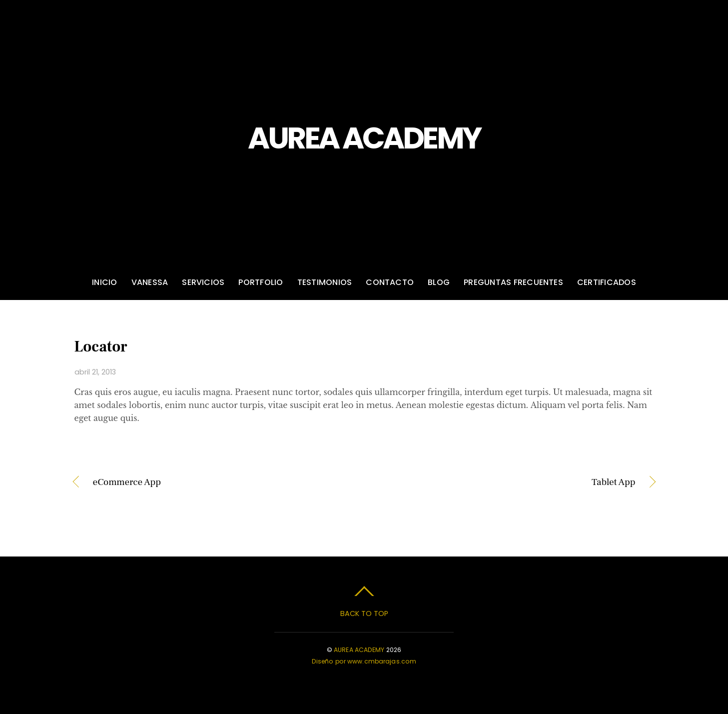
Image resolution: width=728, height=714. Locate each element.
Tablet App (508, 482)
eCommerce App (127, 482)
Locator (101, 347)
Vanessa (150, 282)
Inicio (104, 282)
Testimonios (325, 282)
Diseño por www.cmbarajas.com (364, 661)
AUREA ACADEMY (359, 650)
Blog (439, 282)
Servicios (203, 282)
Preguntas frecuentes (513, 282)
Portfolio (261, 282)
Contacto (390, 282)
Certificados (607, 282)
